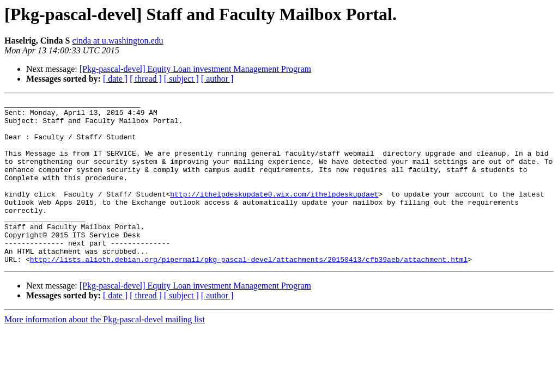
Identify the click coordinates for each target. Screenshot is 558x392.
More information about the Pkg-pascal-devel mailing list (105, 352)
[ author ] (217, 79)
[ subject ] (181, 79)
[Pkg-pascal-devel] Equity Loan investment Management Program (195, 69)
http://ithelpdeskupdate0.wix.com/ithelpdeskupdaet (274, 213)
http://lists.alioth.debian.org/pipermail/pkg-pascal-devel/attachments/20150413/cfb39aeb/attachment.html (249, 292)
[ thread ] (146, 79)
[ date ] (115, 79)
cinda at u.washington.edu (117, 41)
